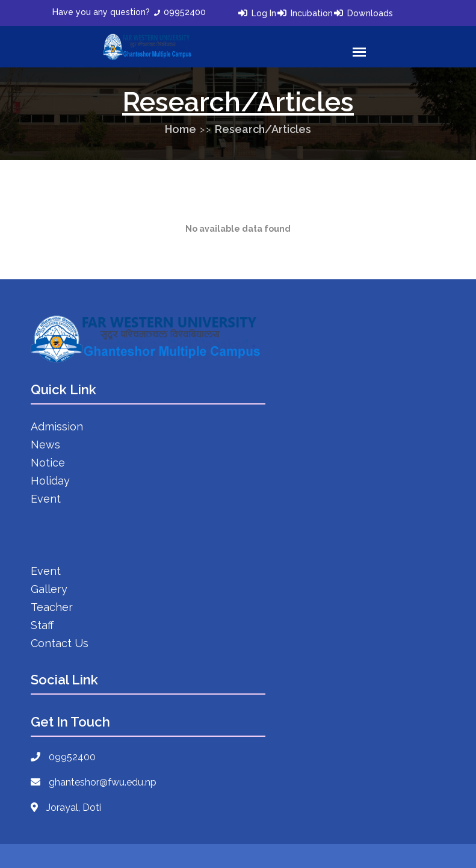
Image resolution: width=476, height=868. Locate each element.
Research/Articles (263, 129)
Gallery (49, 589)
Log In (264, 13)
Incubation (312, 13)
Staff (42, 625)
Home (181, 129)
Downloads (370, 13)
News (45, 445)
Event (46, 499)
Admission (57, 426)
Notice (48, 463)
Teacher (52, 607)
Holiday (50, 481)
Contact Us (60, 643)
